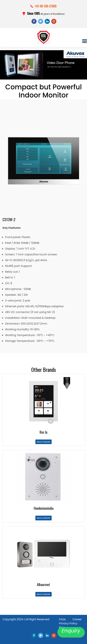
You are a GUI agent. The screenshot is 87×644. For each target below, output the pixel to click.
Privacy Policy (68, 623)
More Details (43, 442)
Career (77, 619)
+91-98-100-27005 (46, 6)
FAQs (62, 619)
